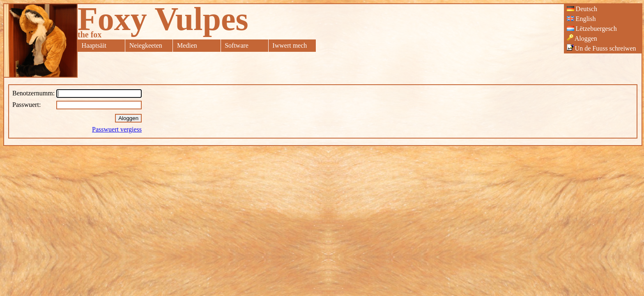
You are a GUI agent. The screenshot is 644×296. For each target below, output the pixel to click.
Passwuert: (26, 105)
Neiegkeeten (146, 45)
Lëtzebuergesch (592, 29)
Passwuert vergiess (117, 129)
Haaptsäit (94, 45)
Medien (187, 45)
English (581, 19)
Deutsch (582, 9)
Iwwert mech (290, 45)
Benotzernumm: (33, 93)
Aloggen (582, 38)
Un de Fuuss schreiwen (601, 48)
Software (237, 45)
